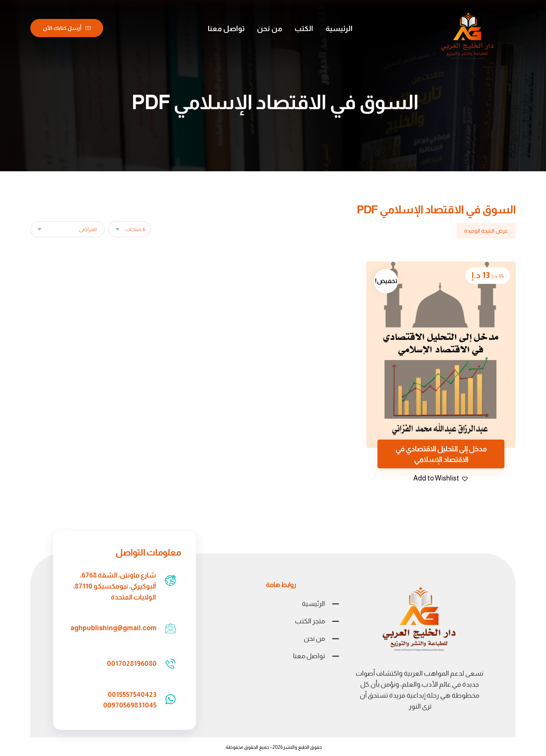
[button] (441, 478)
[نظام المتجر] (67, 229)
